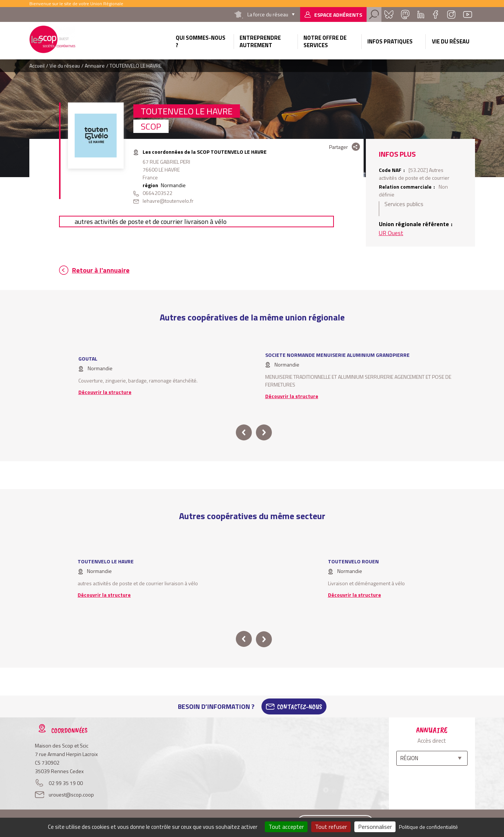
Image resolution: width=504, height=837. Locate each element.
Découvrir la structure (105, 392)
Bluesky (389, 14)
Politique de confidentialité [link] (428, 827)
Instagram (451, 14)
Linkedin (421, 14)
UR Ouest (391, 233)
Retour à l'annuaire (101, 270)
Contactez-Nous (300, 707)
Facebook (436, 14)
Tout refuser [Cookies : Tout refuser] (331, 827)
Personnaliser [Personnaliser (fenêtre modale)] (375, 827)
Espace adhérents (338, 15)
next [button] (264, 432)
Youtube (468, 14)
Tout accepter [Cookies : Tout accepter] (286, 827)
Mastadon (405, 14)
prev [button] (244, 432)
